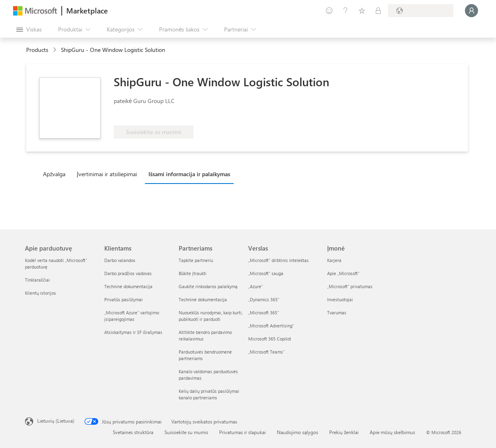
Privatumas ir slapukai (242, 432)
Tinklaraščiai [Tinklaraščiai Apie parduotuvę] (37, 280)
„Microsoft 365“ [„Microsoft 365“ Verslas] (264, 312)
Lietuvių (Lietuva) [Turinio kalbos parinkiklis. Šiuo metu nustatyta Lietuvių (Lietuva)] (56, 421)
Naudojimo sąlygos (297, 432)
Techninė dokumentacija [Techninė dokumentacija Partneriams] (203, 299)
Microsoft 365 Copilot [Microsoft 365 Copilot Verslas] (270, 339)
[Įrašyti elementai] (362, 11)
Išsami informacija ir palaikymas (189, 174)
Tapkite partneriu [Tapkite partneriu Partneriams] (196, 260)
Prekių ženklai (344, 432)
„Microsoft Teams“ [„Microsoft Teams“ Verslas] (266, 352)
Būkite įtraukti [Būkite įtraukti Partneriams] (193, 273)
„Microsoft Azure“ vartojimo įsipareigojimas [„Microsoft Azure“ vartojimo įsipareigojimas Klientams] (132, 316)
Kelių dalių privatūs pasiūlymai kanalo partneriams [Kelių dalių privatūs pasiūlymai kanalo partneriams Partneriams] (209, 394)
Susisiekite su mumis (186, 432)
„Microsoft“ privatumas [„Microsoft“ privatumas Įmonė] (350, 286)
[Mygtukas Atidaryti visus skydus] (29, 29)
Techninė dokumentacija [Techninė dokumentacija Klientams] (128, 286)
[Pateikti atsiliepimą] (329, 11)
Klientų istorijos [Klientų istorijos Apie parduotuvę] (40, 293)
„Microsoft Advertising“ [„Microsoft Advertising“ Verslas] (271, 326)
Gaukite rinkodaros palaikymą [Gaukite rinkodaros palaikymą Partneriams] (208, 286)
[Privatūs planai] (378, 11)
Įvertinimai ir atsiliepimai (107, 174)
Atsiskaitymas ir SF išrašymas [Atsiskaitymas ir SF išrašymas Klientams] (133, 332)
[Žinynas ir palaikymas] (346, 11)
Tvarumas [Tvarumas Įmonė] (337, 312)
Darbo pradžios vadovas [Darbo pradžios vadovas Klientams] (128, 273)
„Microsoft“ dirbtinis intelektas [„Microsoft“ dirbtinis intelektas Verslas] (278, 260)
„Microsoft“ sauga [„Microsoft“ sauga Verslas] (266, 273)
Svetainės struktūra (133, 432)
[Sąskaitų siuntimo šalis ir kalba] (421, 11)
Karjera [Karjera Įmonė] (334, 260)
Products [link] (37, 50)
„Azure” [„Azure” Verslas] (256, 286)
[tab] (56, 174)
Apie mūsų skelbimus (392, 432)
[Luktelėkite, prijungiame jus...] (471, 11)
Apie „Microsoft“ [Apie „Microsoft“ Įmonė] (343, 273)
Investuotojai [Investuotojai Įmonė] (340, 299)
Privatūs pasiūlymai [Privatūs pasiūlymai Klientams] (123, 299)
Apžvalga (54, 174)
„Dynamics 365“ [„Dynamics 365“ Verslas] (264, 299)
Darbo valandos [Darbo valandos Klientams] (120, 260)
